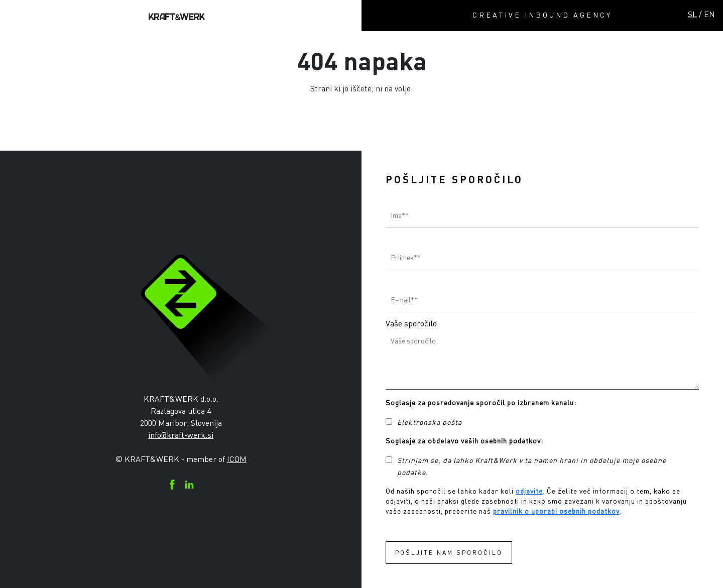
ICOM (237, 459)
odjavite (529, 491)
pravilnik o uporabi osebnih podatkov (556, 511)
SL (692, 14)
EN (709, 14)
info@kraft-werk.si (181, 435)
